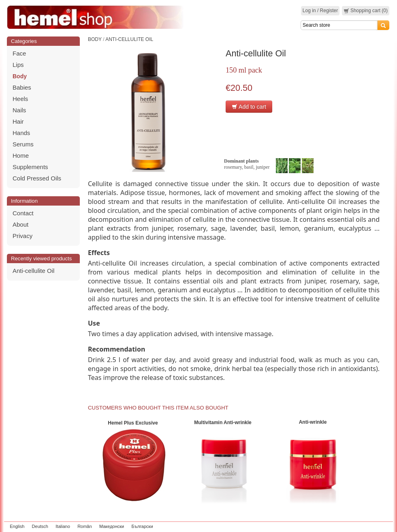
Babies (22, 87)
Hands (21, 133)
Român (84, 526)
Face (19, 53)
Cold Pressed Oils (37, 178)
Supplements (30, 167)
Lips (18, 65)
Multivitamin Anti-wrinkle (223, 423)
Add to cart (249, 107)
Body (20, 76)
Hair (18, 121)
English (17, 526)
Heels (20, 99)
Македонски (112, 526)
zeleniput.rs (380, 526)
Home (21, 156)
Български (142, 526)
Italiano (63, 526)
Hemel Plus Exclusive (133, 423)
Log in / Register (320, 11)
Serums (23, 144)
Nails (19, 110)
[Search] (339, 25)
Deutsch (40, 526)
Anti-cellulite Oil (33, 271)
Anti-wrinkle (313, 422)
